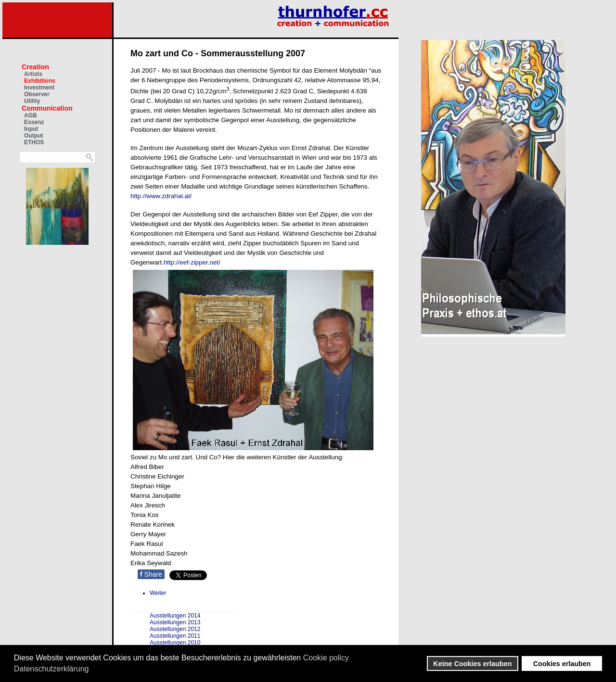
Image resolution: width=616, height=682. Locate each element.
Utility (32, 101)
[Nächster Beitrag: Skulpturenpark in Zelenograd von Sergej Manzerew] (158, 593)
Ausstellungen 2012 (175, 629)
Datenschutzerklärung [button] (51, 669)
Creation (35, 67)
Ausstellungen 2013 (175, 622)
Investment (39, 88)
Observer (37, 94)
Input (31, 129)
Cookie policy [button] (326, 658)
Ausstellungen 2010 (175, 643)
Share (151, 574)
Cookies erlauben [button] (562, 664)
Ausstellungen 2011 (175, 636)
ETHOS (34, 142)
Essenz (34, 122)
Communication (47, 108)
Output (33, 136)
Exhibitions (40, 81)
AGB (31, 115)
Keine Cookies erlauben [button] (472, 664)
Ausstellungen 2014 (175, 616)
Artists (33, 74)
